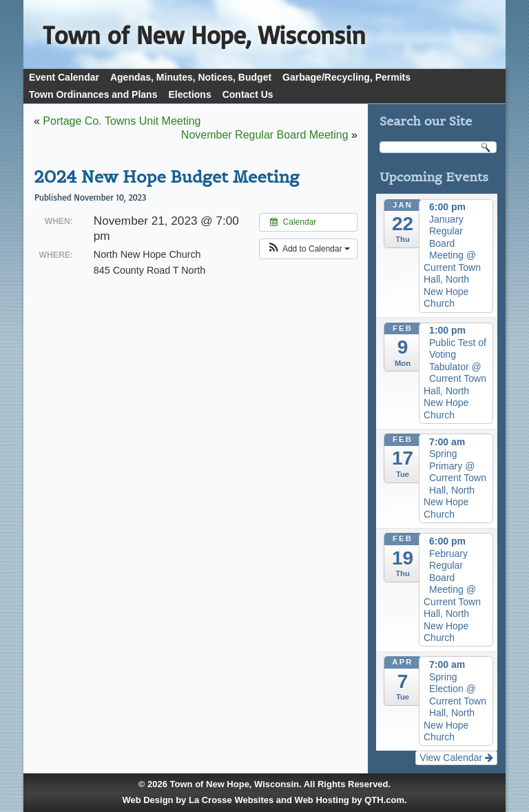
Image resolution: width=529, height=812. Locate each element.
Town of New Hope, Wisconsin (235, 784)
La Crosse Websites (231, 800)
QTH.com (384, 800)
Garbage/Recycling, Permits (346, 77)
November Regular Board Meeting (265, 135)
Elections (189, 94)
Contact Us (248, 94)
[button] (308, 249)
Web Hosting (322, 800)
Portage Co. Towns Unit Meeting (122, 121)
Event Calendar (64, 77)
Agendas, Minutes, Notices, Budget (191, 77)
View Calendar (456, 758)
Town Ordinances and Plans (93, 94)
